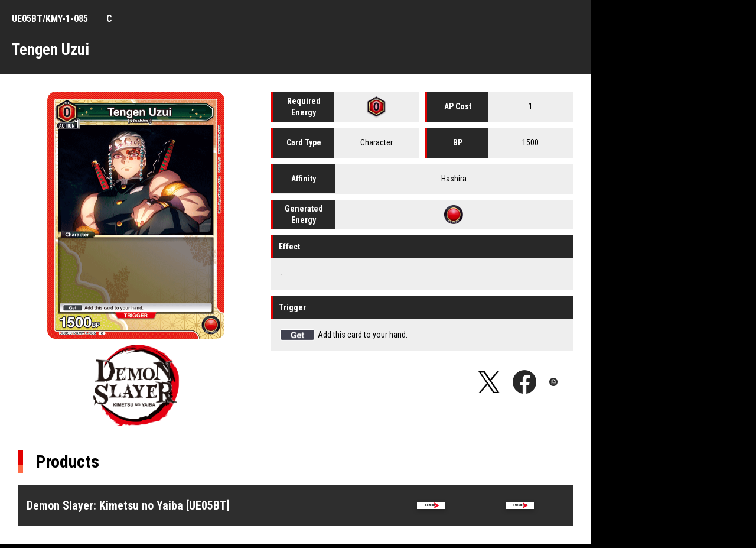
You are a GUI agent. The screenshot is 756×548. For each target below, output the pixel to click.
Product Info (520, 508)
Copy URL (561, 382)
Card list (431, 508)
